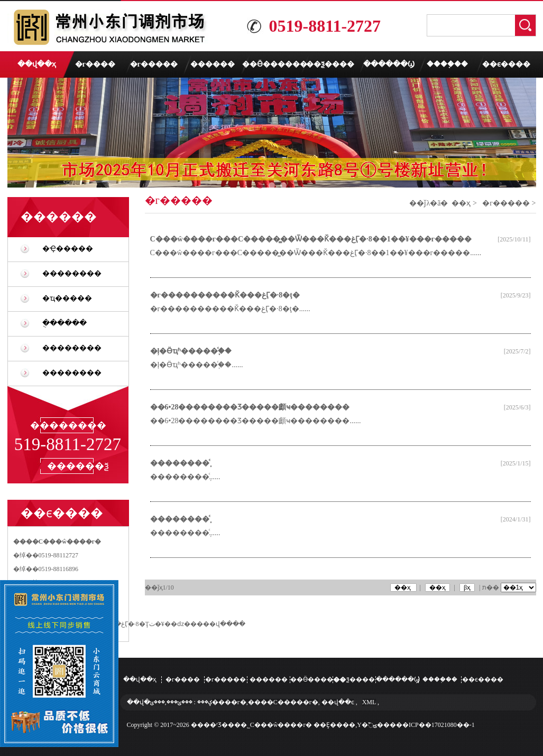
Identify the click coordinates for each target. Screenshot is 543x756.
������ (213, 64)
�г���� (95, 64)
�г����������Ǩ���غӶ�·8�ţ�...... (230, 309)
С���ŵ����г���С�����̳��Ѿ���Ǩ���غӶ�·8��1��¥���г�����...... (316, 253)
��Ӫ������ (271, 64)
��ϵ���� (506, 64)
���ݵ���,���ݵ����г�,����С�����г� (234, 702)
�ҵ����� (67, 298)
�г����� (154, 64)
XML (369, 702)
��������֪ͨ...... (185, 477)
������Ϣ (389, 64)
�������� (72, 273)
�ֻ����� (65, 323)
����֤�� (447, 64)
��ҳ (461, 203)
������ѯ (78, 466)
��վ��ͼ (338, 702)
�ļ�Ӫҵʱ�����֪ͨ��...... (197, 365)
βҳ (467, 587)
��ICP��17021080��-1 (435, 725)
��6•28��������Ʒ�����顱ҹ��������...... (256, 421)
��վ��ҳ (37, 64)
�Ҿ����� (68, 249)
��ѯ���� (330, 64)
